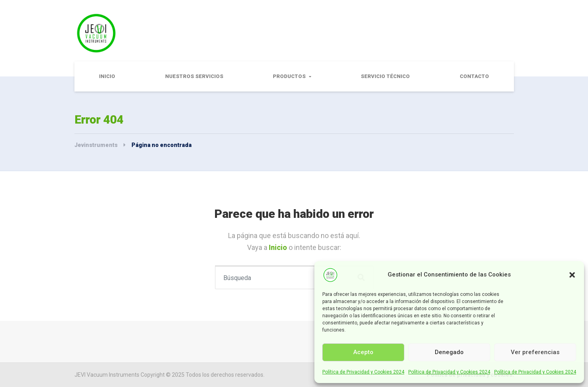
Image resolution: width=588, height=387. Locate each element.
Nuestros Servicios (194, 76)
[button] (572, 275)
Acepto (363, 352)
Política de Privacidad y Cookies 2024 (363, 372)
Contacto (474, 76)
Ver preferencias (535, 352)
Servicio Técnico (385, 76)
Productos (289, 76)
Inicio (107, 76)
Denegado (449, 352)
